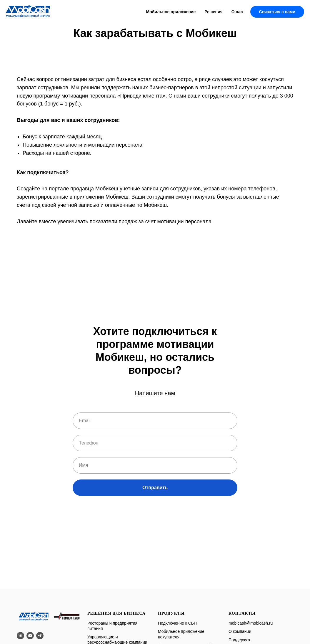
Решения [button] (213, 12)
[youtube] (30, 636)
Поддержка (239, 640)
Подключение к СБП (177, 623)
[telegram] (40, 636)
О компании (240, 631)
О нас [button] (237, 12)
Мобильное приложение (171, 12)
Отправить (155, 488)
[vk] (20, 636)
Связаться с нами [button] (277, 12)
